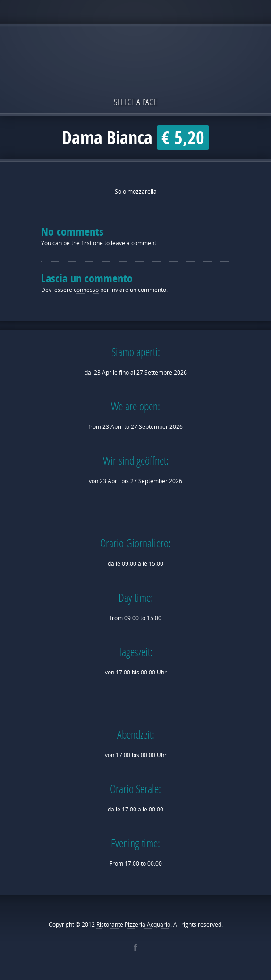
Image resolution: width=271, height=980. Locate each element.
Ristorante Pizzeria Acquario (133, 925)
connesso (86, 290)
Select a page (135, 102)
